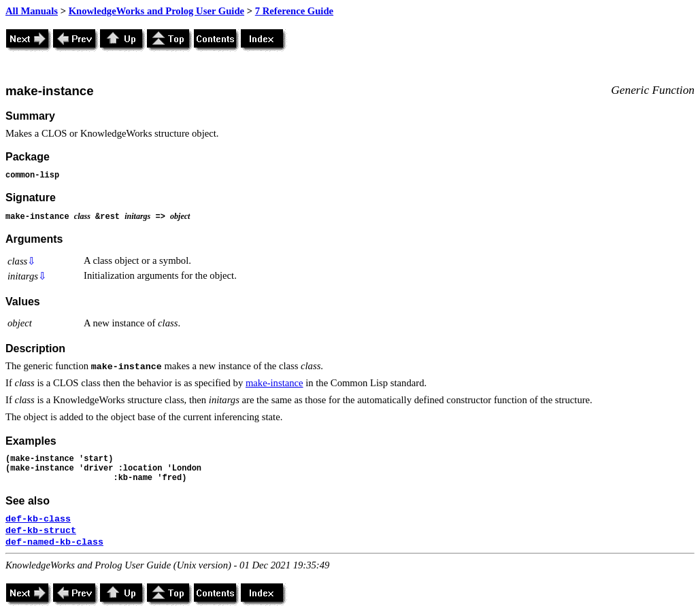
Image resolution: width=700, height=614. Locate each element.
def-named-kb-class (54, 542)
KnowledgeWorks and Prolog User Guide (156, 11)
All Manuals (32, 11)
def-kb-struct (41, 531)
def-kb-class (38, 519)
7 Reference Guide (294, 11)
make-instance (274, 383)
